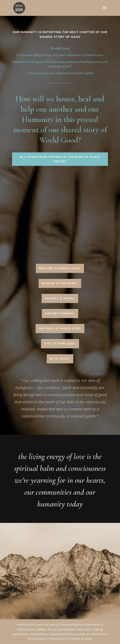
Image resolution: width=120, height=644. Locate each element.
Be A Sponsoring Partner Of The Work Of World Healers (60, 159)
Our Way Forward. (60, 313)
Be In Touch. (60, 359)
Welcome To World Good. (60, 268)
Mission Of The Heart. (60, 283)
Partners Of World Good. (60, 328)
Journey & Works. (60, 298)
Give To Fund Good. (60, 343)
